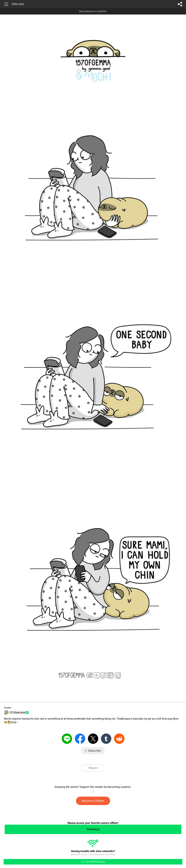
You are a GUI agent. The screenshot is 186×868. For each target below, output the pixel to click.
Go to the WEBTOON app (93, 862)
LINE (67, 739)
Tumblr (106, 739)
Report (93, 768)
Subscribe (94, 751)
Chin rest (18, 4)
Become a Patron (93, 801)
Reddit (119, 739)
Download (93, 829)
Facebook (80, 739)
